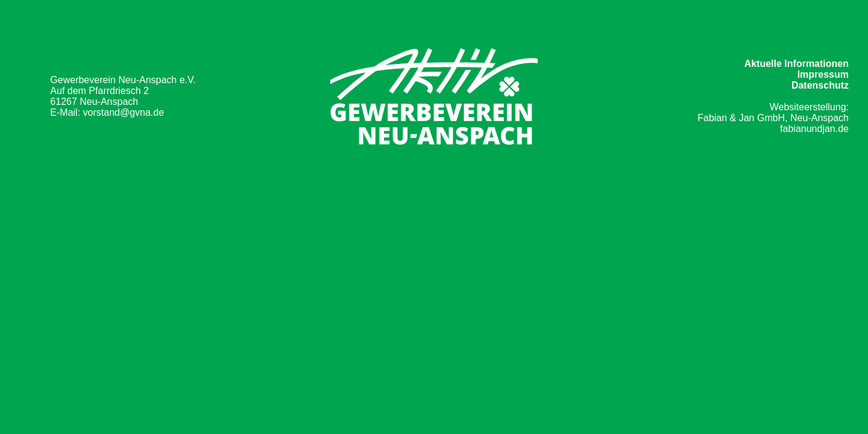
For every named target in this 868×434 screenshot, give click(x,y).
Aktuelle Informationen (797, 64)
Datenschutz (820, 85)
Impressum (823, 74)
